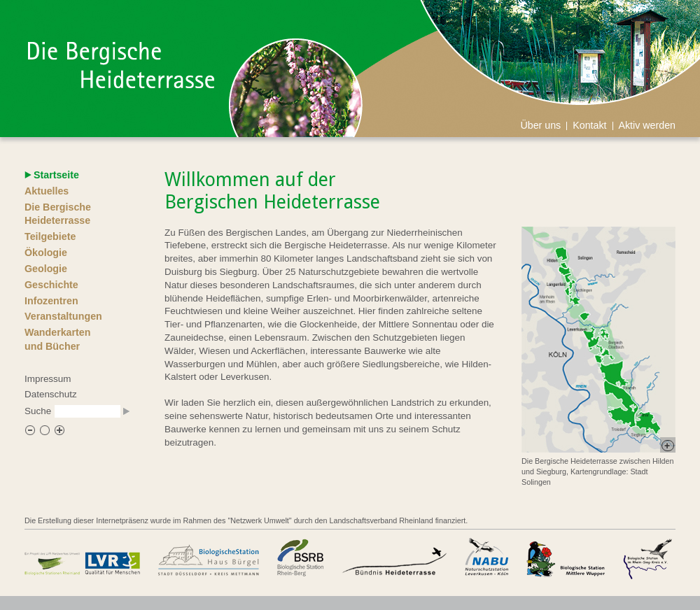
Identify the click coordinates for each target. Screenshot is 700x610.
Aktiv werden (647, 125)
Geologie (46, 269)
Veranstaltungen (63, 316)
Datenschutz (51, 394)
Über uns (540, 125)
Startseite (56, 175)
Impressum (48, 379)
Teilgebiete (50, 236)
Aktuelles (47, 191)
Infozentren (51, 301)
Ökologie (46, 253)
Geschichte (51, 285)
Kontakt (589, 125)
